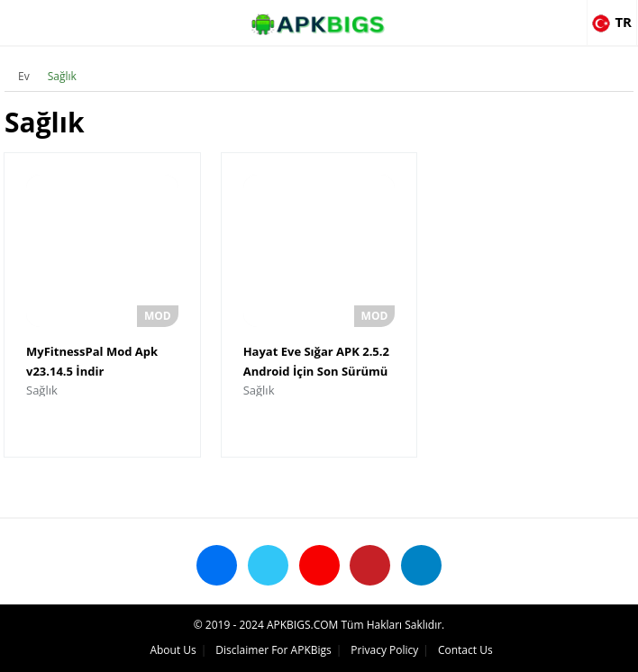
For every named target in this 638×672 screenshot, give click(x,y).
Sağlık (62, 76)
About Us (173, 650)
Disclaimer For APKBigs (273, 650)
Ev (24, 76)
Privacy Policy (384, 650)
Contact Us (465, 650)
